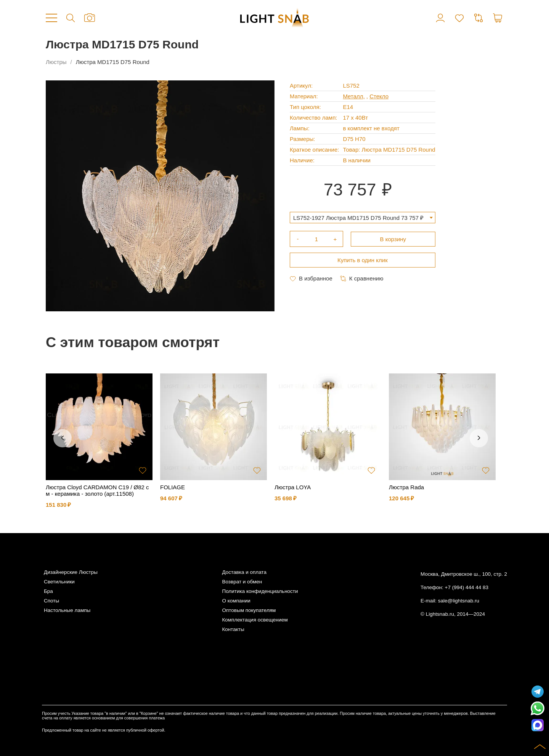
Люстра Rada (406, 487)
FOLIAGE (173, 487)
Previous (63, 438)
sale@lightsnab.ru (459, 601)
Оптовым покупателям (249, 610)
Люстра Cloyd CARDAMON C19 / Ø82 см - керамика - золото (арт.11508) (97, 490)
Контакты (233, 629)
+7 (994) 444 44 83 (467, 587)
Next (479, 438)
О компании (236, 601)
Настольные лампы (67, 610)
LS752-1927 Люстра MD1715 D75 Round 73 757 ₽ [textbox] (358, 218)
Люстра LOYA (293, 487)
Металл (353, 96)
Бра (48, 591)
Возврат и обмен (242, 582)
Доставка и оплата (244, 572)
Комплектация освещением (255, 620)
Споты (51, 601)
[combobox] (363, 218)
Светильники (59, 582)
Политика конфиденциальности (260, 591)
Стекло (379, 96)
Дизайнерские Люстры (71, 572)
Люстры (56, 62)
